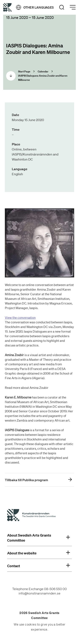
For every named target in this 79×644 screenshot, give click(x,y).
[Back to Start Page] (7, 7)
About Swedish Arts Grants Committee (39, 538)
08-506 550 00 (55, 589)
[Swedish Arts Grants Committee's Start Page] (31, 516)
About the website (39, 553)
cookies (31, 624)
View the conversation (20, 317)
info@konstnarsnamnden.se (39, 593)
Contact (39, 566)
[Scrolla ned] (11, 76)
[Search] (62, 7)
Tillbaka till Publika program (26, 480)
